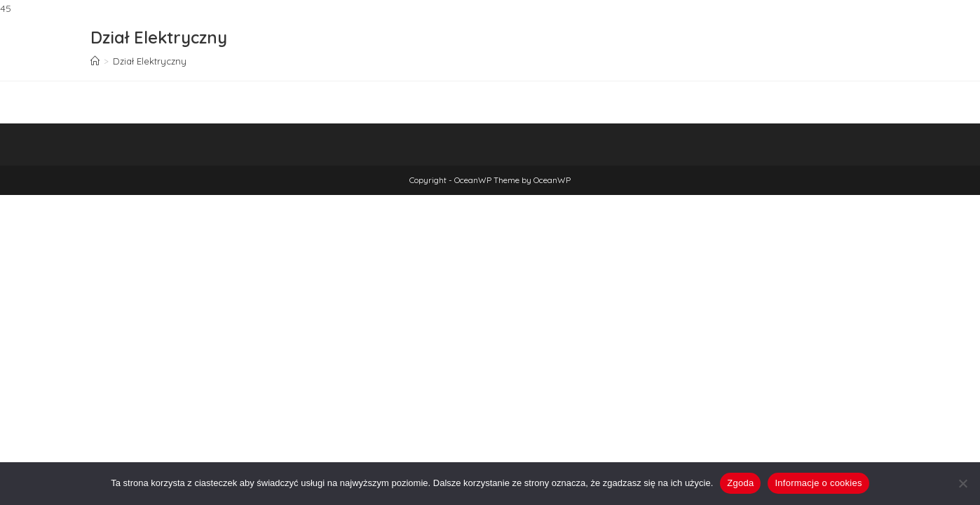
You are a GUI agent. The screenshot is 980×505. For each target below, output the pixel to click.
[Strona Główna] (95, 61)
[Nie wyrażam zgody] (962, 483)
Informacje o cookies (818, 483)
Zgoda (740, 483)
